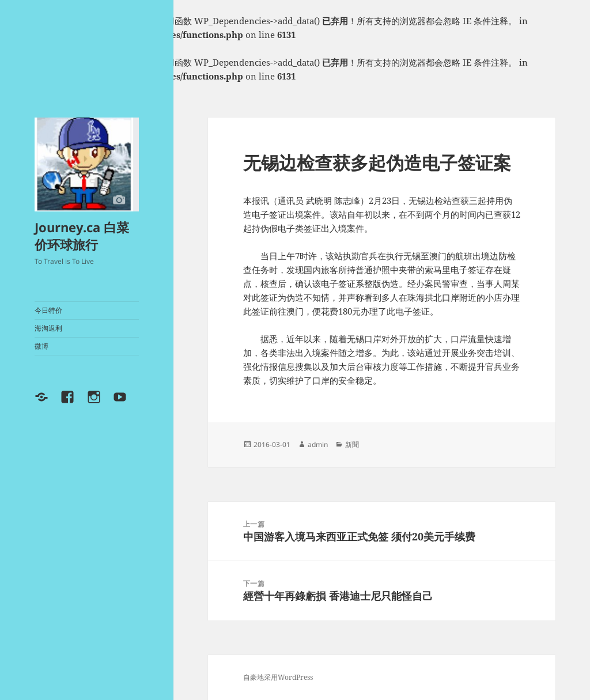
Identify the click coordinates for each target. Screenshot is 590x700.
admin (318, 444)
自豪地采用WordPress (278, 677)
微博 (41, 346)
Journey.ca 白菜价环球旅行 (82, 236)
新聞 (352, 444)
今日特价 (48, 310)
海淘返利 (48, 328)
